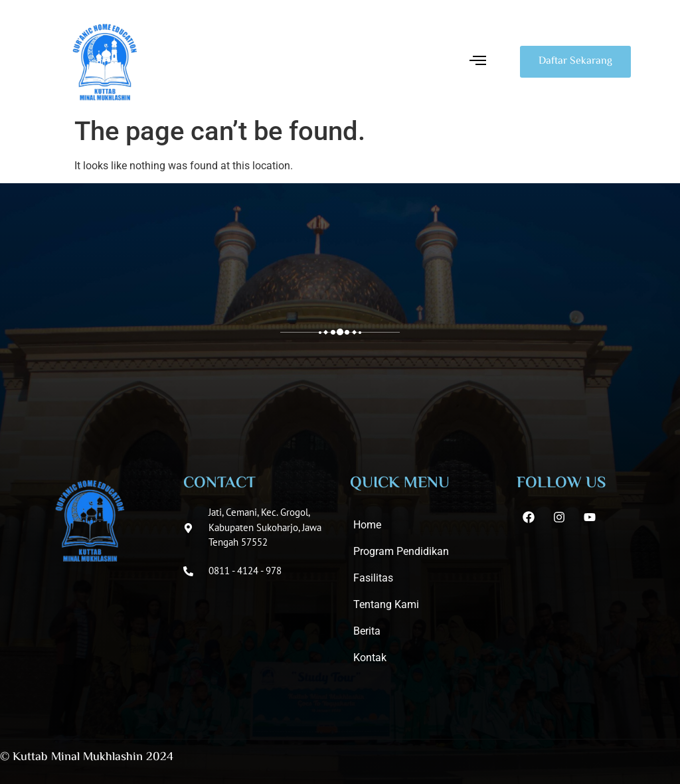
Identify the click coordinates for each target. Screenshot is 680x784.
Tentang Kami (386, 604)
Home (367, 525)
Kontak (370, 658)
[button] (478, 62)
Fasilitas (373, 578)
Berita (367, 631)
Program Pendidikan (401, 551)
